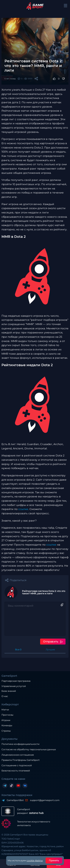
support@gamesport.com (44, 800)
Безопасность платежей (16, 771)
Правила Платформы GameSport (21, 760)
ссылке (23, 509)
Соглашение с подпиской (17, 765)
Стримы (6, 731)
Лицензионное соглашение (18, 755)
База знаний (9, 691)
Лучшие (50, 649)
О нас (5, 696)
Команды (7, 725)
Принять (54, 860)
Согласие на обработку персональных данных (29, 749)
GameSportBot (14, 800)
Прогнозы (7, 715)
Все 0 (18, 649)
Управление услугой (14, 686)
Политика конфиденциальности (20, 744)
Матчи (5, 710)
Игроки (6, 720)
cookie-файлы (35, 860)
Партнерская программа (16, 681)
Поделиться (18, 580)
